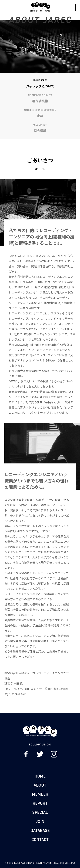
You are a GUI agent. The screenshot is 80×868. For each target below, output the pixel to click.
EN (44, 169)
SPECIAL (40, 812)
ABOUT (40, 785)
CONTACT (40, 840)
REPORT (40, 803)
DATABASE (40, 831)
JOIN (40, 821)
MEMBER (40, 794)
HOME (40, 776)
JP (36, 169)
